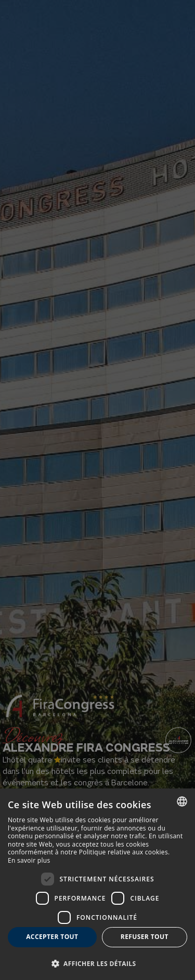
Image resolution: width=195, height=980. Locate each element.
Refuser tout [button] (145, 937)
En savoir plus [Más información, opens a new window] (29, 860)
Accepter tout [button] (52, 937)
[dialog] (97, 884)
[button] (97, 963)
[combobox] (182, 801)
